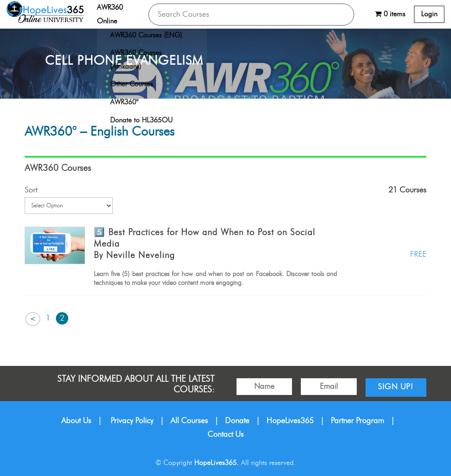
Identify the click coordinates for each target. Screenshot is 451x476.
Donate (237, 421)
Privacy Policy (132, 421)
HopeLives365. (216, 463)
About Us (76, 421)
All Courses (189, 421)
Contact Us (225, 435)
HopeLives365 (290, 421)
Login (429, 14)
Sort (31, 190)
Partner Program (357, 421)
